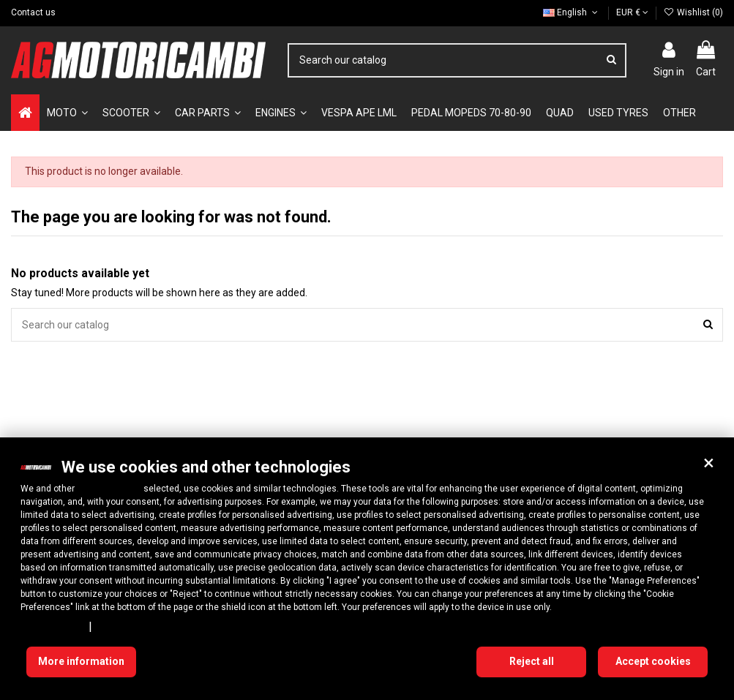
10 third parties (109, 489)
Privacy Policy (52, 626)
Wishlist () (693, 12)
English (572, 12)
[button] (708, 463)
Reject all (532, 661)
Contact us (33, 12)
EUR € (632, 12)
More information (81, 661)
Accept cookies (653, 661)
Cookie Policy (128, 626)
